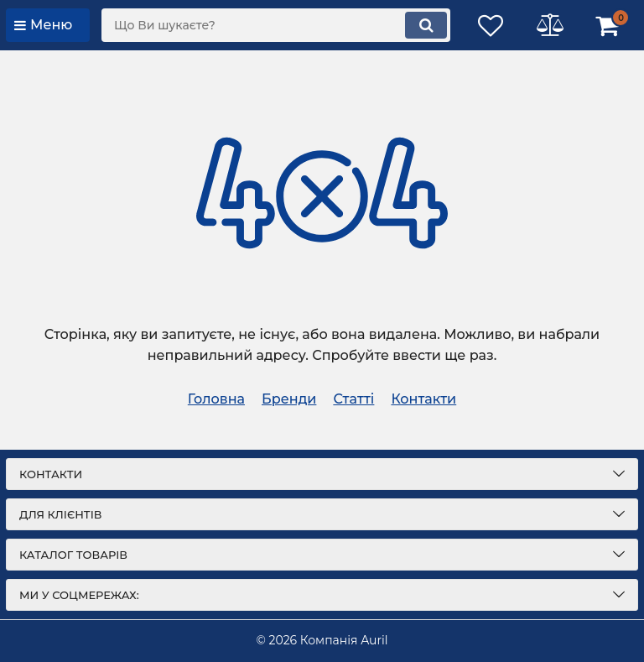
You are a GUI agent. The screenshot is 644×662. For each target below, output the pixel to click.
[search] (276, 25)
